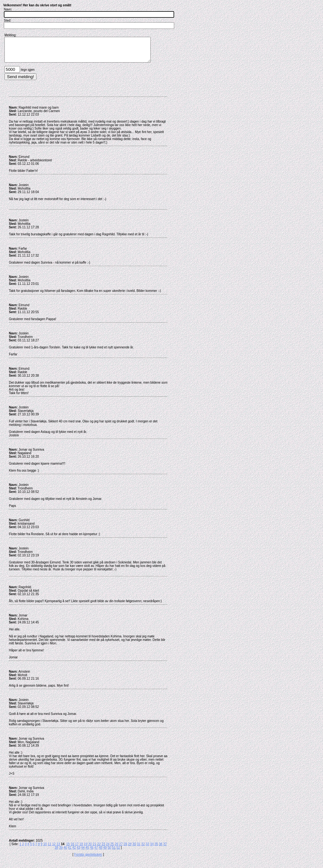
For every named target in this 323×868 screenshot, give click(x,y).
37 (165, 849)
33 (147, 849)
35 (156, 849)
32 (143, 849)
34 (152, 849)
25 (112, 849)
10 (45, 849)
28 (125, 849)
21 (94, 849)
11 (49, 849)
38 (56, 852)
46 (92, 852)
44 (83, 852)
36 (161, 849)
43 (79, 852)
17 (77, 849)
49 (105, 852)
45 (87, 852)
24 (108, 849)
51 (114, 852)
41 (70, 852)
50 (109, 852)
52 (118, 852)
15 (68, 849)
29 (130, 849)
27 (121, 849)
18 (81, 849)
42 (74, 852)
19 (86, 849)
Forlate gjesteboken (88, 859)
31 (138, 849)
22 (99, 849)
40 (65, 852)
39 (61, 852)
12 (54, 849)
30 (134, 849)
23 (103, 849)
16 (73, 849)
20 (90, 849)
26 (117, 849)
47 (96, 852)
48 (100, 852)
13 (58, 849)
